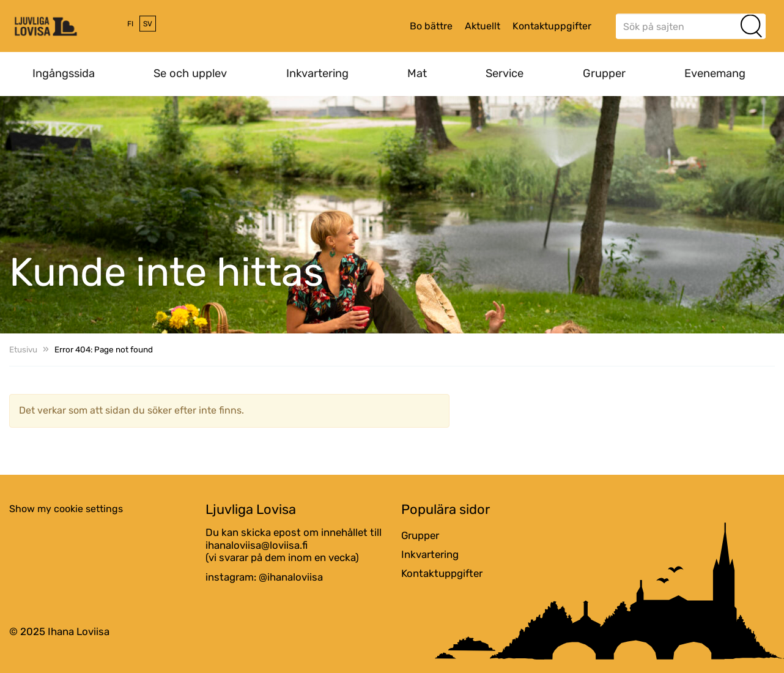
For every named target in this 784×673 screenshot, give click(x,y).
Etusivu (23, 349)
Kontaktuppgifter (552, 26)
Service (505, 73)
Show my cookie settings (66, 509)
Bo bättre (431, 26)
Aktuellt (483, 26)
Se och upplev (190, 73)
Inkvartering (317, 73)
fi (130, 24)
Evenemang (715, 73)
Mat (417, 73)
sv (148, 24)
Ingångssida (64, 73)
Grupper (604, 73)
